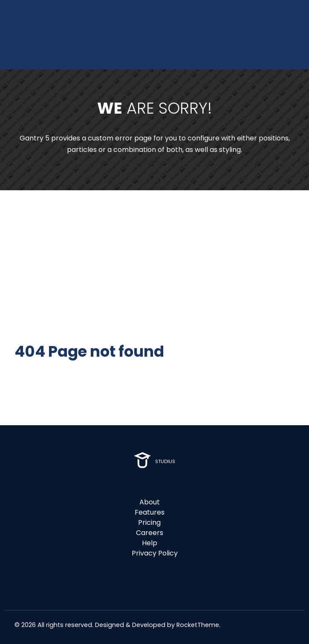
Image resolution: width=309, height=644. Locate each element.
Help (150, 543)
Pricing (149, 522)
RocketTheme (198, 625)
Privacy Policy (155, 553)
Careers (150, 533)
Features (150, 512)
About (150, 502)
